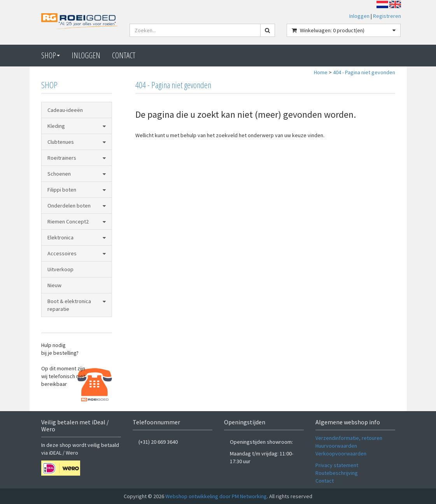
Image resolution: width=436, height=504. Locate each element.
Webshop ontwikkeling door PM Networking (216, 496)
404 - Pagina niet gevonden (364, 72)
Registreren (387, 16)
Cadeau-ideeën (65, 110)
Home (321, 72)
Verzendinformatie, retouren (349, 438)
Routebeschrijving (337, 473)
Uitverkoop (60, 269)
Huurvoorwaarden (336, 446)
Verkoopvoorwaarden (341, 453)
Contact (325, 481)
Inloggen (359, 16)
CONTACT (124, 55)
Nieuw (54, 285)
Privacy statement (337, 465)
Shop (51, 55)
